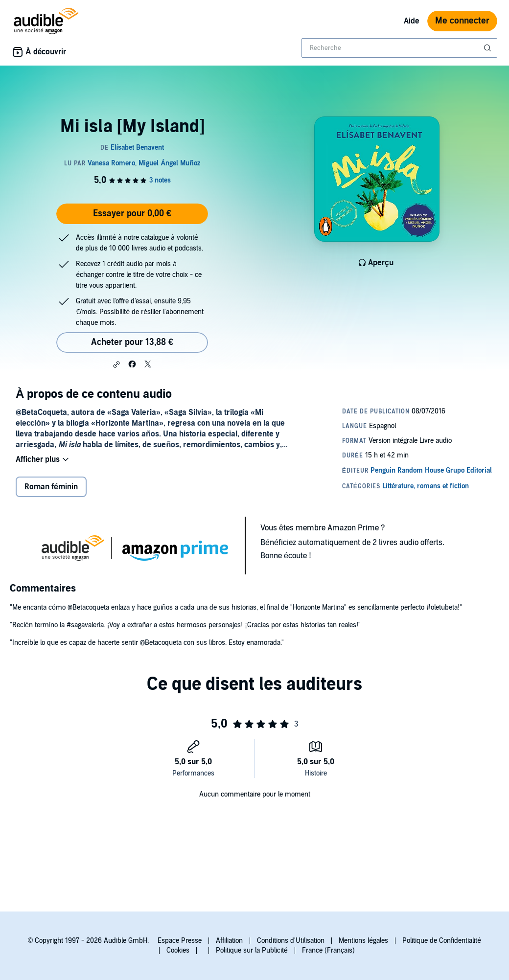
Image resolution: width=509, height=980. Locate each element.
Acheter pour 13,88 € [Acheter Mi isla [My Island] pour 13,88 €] (132, 342)
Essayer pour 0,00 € (132, 214)
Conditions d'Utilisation (291, 941)
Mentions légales (363, 941)
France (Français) (328, 950)
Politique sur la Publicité (252, 950)
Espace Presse (180, 941)
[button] (116, 365)
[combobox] (399, 48)
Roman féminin (51, 487)
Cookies (178, 950)
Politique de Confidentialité (442, 941)
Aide (412, 21)
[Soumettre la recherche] (488, 48)
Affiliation (229, 941)
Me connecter (462, 21)
